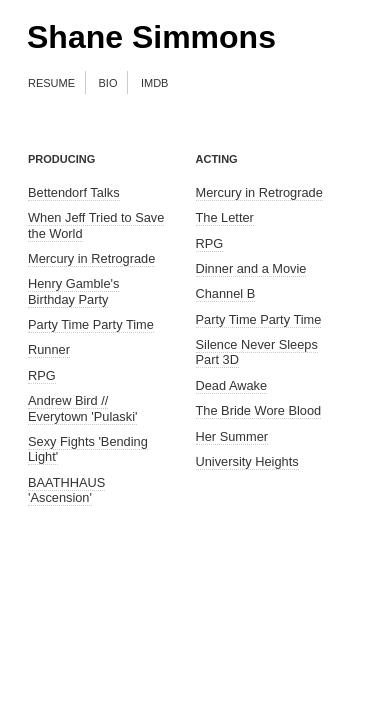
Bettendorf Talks (74, 192)
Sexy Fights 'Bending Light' (88, 449)
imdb (155, 81)
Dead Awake (232, 385)
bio (108, 81)
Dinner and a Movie (251, 268)
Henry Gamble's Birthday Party (73, 291)
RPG (42, 375)
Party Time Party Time (91, 324)
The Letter (225, 217)
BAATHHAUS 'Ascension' (66, 490)
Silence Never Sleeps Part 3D (257, 352)
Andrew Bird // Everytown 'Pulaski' (82, 408)
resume (51, 81)
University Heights (247, 461)
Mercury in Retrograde (91, 258)
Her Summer (232, 436)
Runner (49, 349)
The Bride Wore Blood (259, 410)
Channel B (226, 293)
